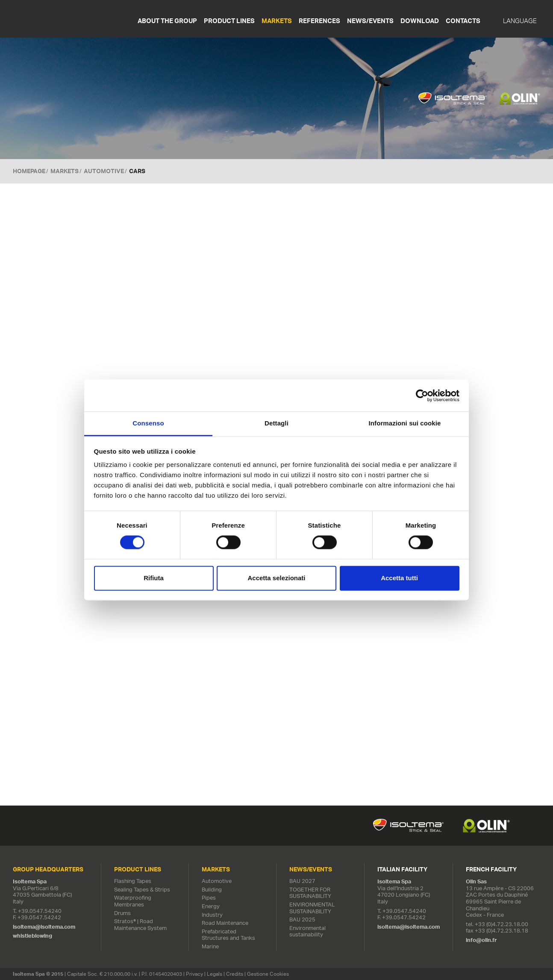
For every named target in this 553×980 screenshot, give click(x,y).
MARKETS (65, 171)
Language (520, 21)
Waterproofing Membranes (133, 902)
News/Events (370, 21)
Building (212, 890)
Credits (235, 974)
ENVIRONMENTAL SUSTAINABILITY (312, 908)
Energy (211, 906)
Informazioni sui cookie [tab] (405, 423)
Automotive (104, 171)
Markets (277, 21)
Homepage (29, 171)
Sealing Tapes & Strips (142, 890)
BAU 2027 (302, 881)
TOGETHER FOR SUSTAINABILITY (310, 893)
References (319, 21)
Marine (210, 946)
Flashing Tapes (133, 881)
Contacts (463, 21)
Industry (212, 915)
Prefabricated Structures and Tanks (228, 935)
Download (420, 21)
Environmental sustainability (307, 931)
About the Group (167, 21)
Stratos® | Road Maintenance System (140, 925)
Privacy (194, 974)
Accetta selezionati (276, 578)
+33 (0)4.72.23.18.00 (502, 924)
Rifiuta (154, 578)
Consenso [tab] (148, 423)
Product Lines (229, 21)
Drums (122, 913)
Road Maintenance (225, 923)
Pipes (209, 898)
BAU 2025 (302, 919)
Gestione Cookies (268, 974)
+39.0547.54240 (40, 911)
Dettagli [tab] (276, 423)
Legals (215, 974)
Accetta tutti (399, 578)
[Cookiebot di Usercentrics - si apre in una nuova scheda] (422, 396)
